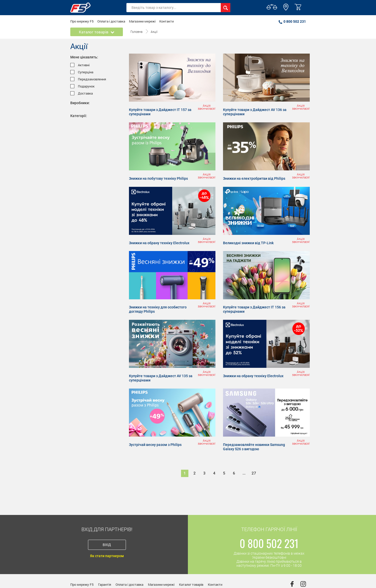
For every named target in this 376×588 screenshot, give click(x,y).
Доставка (82, 93)
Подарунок (82, 86)
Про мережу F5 (82, 21)
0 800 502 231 (292, 21)
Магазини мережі (142, 21)
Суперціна (82, 72)
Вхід (107, 545)
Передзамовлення (88, 79)
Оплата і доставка (111, 21)
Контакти (167, 21)
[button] (286, 9)
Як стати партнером (107, 556)
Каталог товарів (191, 584)
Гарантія (105, 584)
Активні (80, 65)
